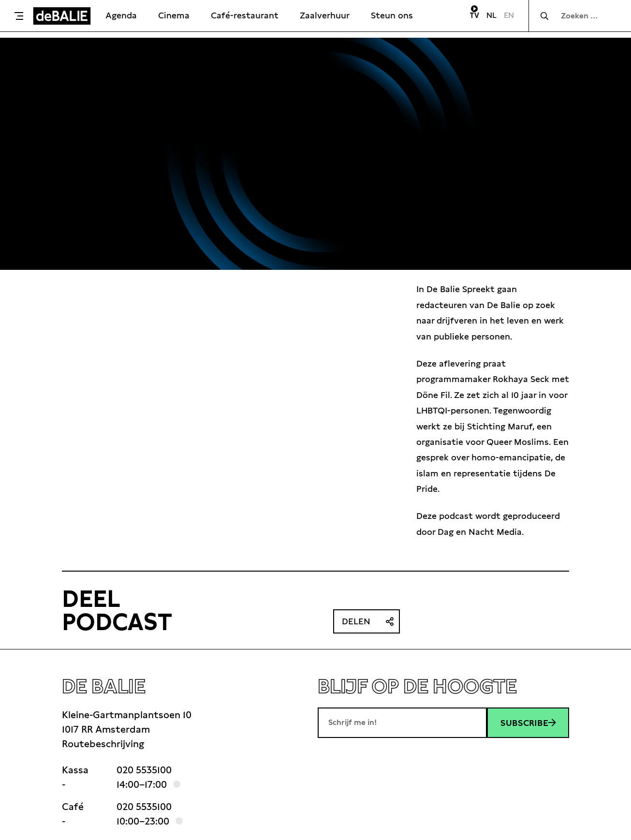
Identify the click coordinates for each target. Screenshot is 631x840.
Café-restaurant (245, 15)
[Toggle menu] (19, 16)
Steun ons (392, 15)
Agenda (121, 15)
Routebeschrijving (103, 744)
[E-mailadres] (402, 722)
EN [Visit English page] (509, 15)
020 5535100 (144, 770)
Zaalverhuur (325, 15)
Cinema (174, 15)
